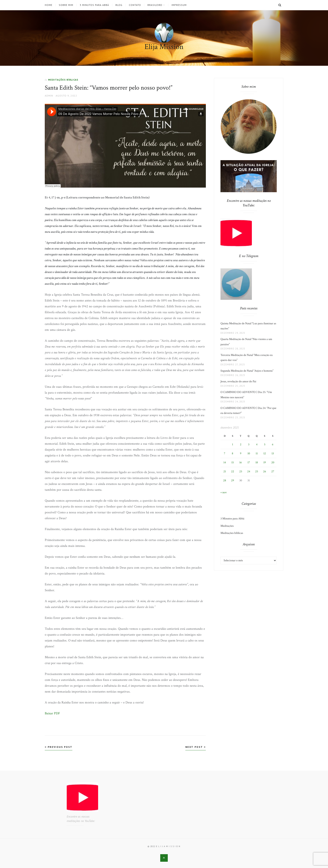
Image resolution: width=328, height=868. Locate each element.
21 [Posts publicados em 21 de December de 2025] (225, 471)
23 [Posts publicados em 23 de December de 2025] (241, 471)
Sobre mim (66, 5)
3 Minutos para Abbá (94, 5)
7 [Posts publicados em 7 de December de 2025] (225, 453)
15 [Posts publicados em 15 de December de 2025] (233, 462)
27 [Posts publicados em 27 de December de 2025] (273, 471)
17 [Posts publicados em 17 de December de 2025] (249, 462)
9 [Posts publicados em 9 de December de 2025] (241, 453)
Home (49, 5)
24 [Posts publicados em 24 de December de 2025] (249, 471)
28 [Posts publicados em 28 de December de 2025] (225, 480)
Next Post (196, 747)
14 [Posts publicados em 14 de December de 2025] (225, 462)
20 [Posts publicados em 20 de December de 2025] (273, 462)
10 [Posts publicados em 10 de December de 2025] (249, 453)
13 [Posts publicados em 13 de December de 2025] (273, 453)
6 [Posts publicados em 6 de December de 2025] (273, 444)
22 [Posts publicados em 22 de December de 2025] (233, 471)
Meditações (227, 526)
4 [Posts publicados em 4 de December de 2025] (257, 444)
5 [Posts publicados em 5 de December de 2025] (265, 444)
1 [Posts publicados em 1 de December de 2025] (233, 444)
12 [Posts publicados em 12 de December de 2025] (265, 453)
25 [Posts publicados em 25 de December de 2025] (257, 471)
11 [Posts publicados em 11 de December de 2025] (257, 453)
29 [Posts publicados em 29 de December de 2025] (233, 480)
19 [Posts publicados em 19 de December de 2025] (265, 462)
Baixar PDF (52, 713)
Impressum (179, 5)
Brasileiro (155, 5)
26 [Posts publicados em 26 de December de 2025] (265, 471)
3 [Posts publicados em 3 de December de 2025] (249, 444)
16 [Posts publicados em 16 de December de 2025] (241, 462)
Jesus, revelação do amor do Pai (238, 381)
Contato (135, 5)
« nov (224, 492)
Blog (119, 5)
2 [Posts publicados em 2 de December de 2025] (241, 444)
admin (49, 96)
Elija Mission (164, 47)
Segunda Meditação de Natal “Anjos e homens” (247, 371)
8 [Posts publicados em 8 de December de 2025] (233, 453)
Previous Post (59, 747)
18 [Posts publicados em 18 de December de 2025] (257, 462)
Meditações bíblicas (63, 80)
